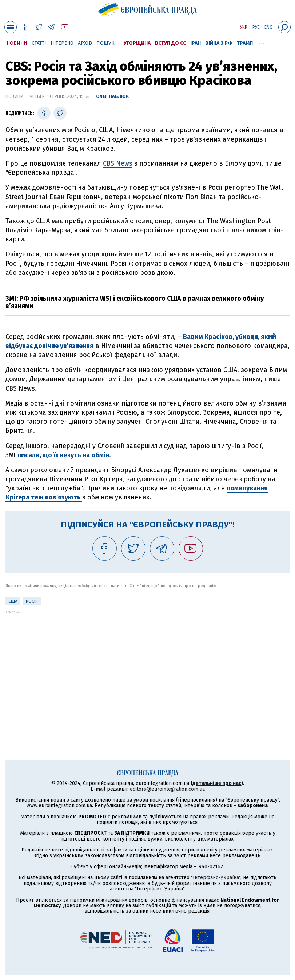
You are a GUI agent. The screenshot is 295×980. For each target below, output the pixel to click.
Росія (32, 601)
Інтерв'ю (62, 43)
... (262, 42)
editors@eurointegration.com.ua (167, 789)
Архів (85, 43)
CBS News (118, 163)
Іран (196, 43)
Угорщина (137, 43)
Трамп (245, 43)
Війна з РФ (219, 43)
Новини (17, 43)
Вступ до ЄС (170, 43)
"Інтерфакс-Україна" (216, 878)
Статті (39, 43)
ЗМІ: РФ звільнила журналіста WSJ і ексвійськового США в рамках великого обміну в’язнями (135, 302)
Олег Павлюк (112, 96)
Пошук (105, 43)
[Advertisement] (147, 665)
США (13, 601)
